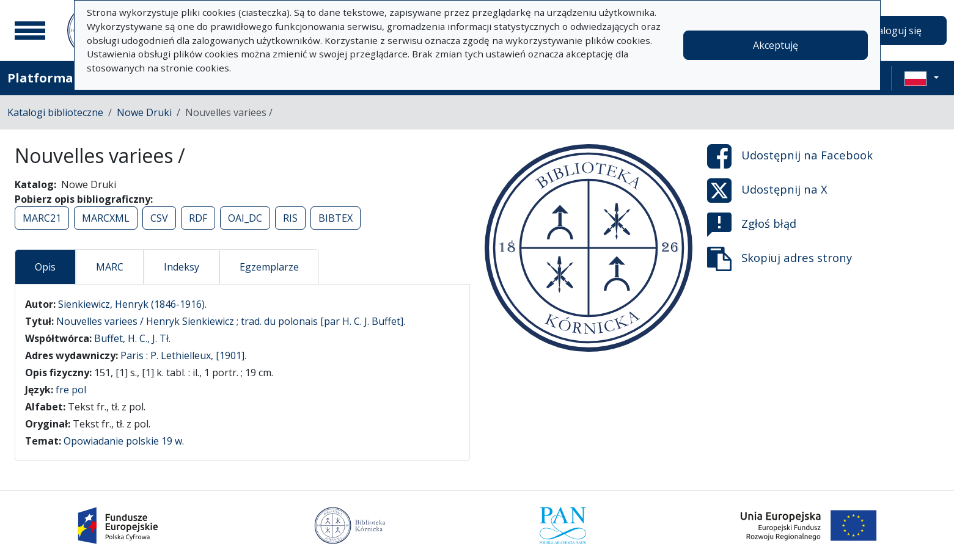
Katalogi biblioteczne (55, 112)
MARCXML (106, 218)
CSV (159, 218)
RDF (198, 218)
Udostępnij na (790, 156)
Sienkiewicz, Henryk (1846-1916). (132, 304)
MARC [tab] (110, 267)
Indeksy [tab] (182, 267)
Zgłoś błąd (752, 225)
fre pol (71, 390)
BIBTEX (336, 218)
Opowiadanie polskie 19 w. (124, 441)
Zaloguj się (897, 31)
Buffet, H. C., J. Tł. (132, 338)
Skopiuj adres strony (780, 259)
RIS (290, 218)
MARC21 (42, 218)
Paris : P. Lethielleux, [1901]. (183, 355)
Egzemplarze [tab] (269, 267)
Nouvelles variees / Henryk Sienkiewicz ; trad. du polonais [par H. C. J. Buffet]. (231, 321)
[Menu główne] (30, 31)
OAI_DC (245, 218)
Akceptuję (776, 45)
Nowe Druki (144, 112)
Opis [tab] (45, 267)
